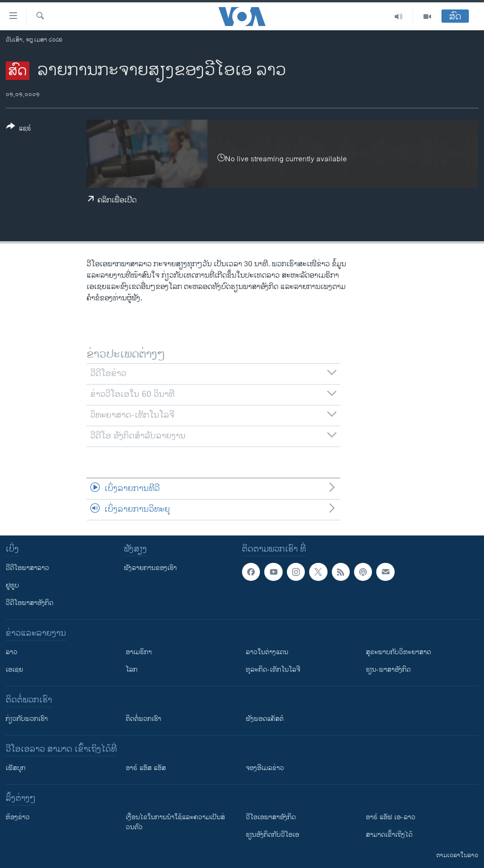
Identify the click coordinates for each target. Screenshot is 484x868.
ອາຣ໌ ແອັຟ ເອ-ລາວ (391, 817)
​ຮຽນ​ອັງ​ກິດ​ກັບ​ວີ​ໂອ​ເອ (272, 835)
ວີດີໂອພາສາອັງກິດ (30, 603)
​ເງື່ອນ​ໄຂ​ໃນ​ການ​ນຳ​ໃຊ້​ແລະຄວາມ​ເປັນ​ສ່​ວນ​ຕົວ (175, 822)
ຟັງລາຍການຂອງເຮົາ (150, 568)
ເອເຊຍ (14, 670)
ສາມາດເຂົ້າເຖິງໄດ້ (389, 835)
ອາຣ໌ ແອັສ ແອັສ (146, 768)
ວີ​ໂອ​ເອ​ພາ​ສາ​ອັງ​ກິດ (271, 817)
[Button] (19, 129)
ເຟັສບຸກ (16, 768)
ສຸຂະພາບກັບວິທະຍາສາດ (398, 652)
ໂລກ (132, 670)
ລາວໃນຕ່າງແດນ (267, 652)
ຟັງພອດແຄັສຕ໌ (265, 719)
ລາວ (12, 652)
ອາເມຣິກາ (139, 652)
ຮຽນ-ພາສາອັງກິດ (388, 670)
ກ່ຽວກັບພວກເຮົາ (27, 719)
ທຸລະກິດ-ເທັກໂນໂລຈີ (273, 670)
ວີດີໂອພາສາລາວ (27, 568)
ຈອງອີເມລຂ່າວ (265, 768)
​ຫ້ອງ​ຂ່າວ (18, 817)
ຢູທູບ (12, 585)
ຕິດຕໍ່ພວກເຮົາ (143, 719)
